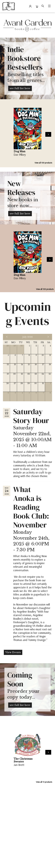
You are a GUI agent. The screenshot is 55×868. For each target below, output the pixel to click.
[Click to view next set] (48, 134)
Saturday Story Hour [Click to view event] (31, 416)
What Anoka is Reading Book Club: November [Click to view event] (31, 507)
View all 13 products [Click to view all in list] (44, 782)
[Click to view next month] (48, 337)
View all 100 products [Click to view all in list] (43, 163)
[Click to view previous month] (7, 337)
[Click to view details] (28, 129)
